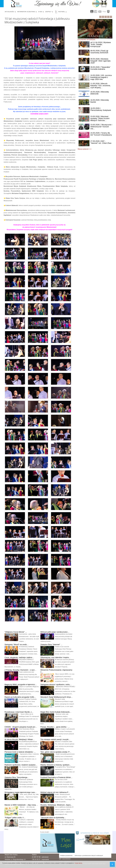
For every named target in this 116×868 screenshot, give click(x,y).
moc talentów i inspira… (55, 657)
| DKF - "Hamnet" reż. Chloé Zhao (101, 142)
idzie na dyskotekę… (53, 818)
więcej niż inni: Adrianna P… (55, 792)
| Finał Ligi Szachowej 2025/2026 (99, 52)
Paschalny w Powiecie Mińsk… (57, 777)
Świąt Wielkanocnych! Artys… (57, 697)
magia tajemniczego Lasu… (21, 792)
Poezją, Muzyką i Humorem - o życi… (20, 670)
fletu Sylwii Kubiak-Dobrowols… (56, 712)
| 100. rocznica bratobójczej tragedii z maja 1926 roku (101, 77)
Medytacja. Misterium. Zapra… (56, 805)
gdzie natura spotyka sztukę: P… (56, 752)
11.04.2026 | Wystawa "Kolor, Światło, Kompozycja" (101, 44)
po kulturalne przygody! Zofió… (20, 697)
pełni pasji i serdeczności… (55, 632)
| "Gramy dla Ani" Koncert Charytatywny (101, 134)
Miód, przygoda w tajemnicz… (21, 684)
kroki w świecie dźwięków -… (20, 752)
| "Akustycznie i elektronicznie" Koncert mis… (101, 127)
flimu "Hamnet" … (51, 645)
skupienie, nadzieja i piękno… (19, 657)
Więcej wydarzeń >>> (85, 149)
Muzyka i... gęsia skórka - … (55, 727)
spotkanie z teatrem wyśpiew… (21, 765)
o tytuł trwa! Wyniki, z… (19, 712)
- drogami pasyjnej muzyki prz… (21, 727)
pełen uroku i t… (15, 818)
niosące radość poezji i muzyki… (55, 739)
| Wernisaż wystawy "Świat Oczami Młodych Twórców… (100, 118)
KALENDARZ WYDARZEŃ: (87, 40)
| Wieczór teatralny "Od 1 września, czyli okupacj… (100, 86)
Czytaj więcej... (79, 863)
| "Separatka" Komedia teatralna (100, 68)
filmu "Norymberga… (17, 777)
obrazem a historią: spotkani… (56, 765)
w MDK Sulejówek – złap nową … (21, 805)
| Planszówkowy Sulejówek (101, 109)
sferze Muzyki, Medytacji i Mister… (20, 739)
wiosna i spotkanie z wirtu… (56, 684)
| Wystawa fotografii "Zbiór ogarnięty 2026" (100, 61)
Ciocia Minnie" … (16, 632)
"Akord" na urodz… (17, 645)
